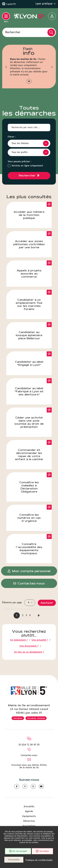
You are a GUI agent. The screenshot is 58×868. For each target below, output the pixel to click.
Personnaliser (14, 860)
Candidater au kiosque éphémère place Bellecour (34, 331)
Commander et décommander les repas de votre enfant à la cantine (33, 450)
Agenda (29, 811)
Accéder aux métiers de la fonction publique (33, 211)
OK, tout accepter (18, 851)
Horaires (18, 718)
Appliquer (47, 603)
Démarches (29, 821)
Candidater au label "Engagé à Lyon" (33, 359)
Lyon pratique (46, 4)
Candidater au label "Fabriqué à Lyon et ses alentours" (33, 387)
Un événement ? (19, 640)
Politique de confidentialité (39, 860)
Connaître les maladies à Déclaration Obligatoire (36, 483)
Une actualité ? (40, 640)
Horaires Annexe (36, 718)
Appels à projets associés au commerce (34, 269)
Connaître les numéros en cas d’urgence (35, 513)
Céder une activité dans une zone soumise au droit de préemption (33, 418)
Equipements (29, 816)
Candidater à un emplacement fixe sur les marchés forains (34, 300)
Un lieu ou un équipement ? (29, 652)
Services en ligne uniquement (27, 166)
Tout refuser (42, 851)
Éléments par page (12, 603)
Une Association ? (29, 646)
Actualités (29, 807)
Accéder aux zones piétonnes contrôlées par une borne (32, 240)
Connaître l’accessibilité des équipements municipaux (34, 544)
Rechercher (13, 32)
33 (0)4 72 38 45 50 (29, 745)
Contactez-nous (29, 755)
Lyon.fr (11, 4)
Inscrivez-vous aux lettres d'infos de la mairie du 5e (29, 766)
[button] (6, 67)
